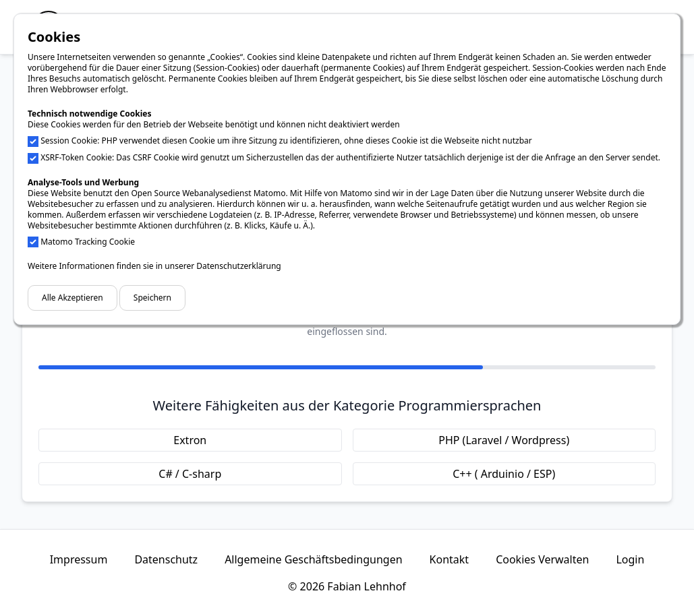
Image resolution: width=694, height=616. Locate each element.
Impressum (79, 559)
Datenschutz (166, 559)
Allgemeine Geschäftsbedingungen (313, 559)
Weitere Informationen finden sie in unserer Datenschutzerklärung (154, 266)
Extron (190, 440)
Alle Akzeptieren (73, 298)
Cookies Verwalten (542, 559)
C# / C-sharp (190, 474)
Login (630, 559)
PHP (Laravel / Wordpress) (504, 440)
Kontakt (450, 559)
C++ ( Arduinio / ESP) (504, 474)
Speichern (152, 298)
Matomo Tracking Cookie (88, 242)
